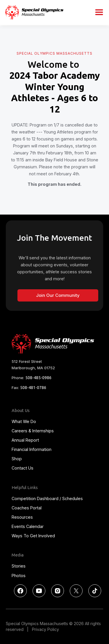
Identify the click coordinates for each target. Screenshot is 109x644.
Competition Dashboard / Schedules (47, 498)
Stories (19, 566)
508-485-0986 (38, 378)
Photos (19, 576)
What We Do (24, 421)
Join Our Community (58, 295)
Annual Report (25, 440)
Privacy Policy (45, 629)
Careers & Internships (33, 431)
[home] (33, 12)
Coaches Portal (27, 508)
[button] (99, 13)
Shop (17, 459)
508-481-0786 (33, 388)
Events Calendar (28, 526)
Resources (22, 517)
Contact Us (23, 468)
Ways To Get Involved (33, 536)
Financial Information (32, 449)
